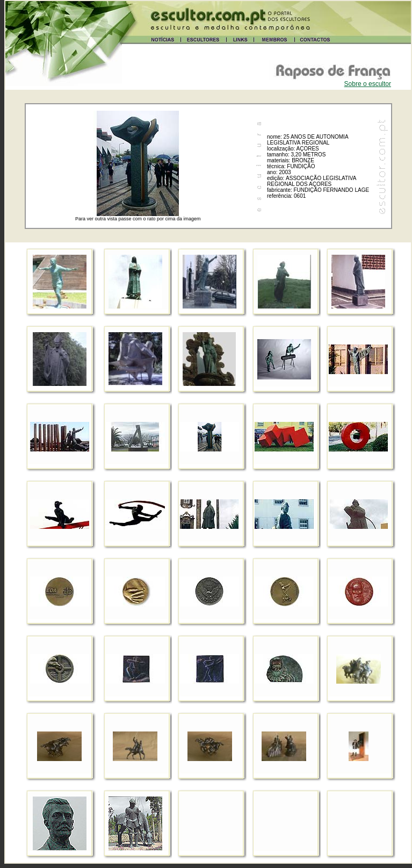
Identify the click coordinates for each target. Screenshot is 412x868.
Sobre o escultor (368, 84)
